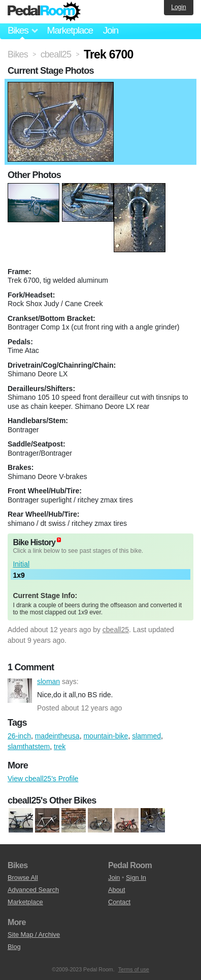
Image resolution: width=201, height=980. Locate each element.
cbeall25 (116, 630)
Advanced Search (33, 890)
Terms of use (134, 969)
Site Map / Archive (34, 934)
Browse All (23, 878)
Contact (119, 902)
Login (178, 7)
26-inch (19, 736)
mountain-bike (106, 736)
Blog (14, 947)
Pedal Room (44, 12)
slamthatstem (29, 747)
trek (60, 747)
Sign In (136, 878)
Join (111, 30)
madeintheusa (57, 736)
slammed (146, 736)
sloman (20, 691)
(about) (59, 540)
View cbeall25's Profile (43, 779)
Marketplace (70, 30)
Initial (21, 564)
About (116, 890)
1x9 (19, 575)
